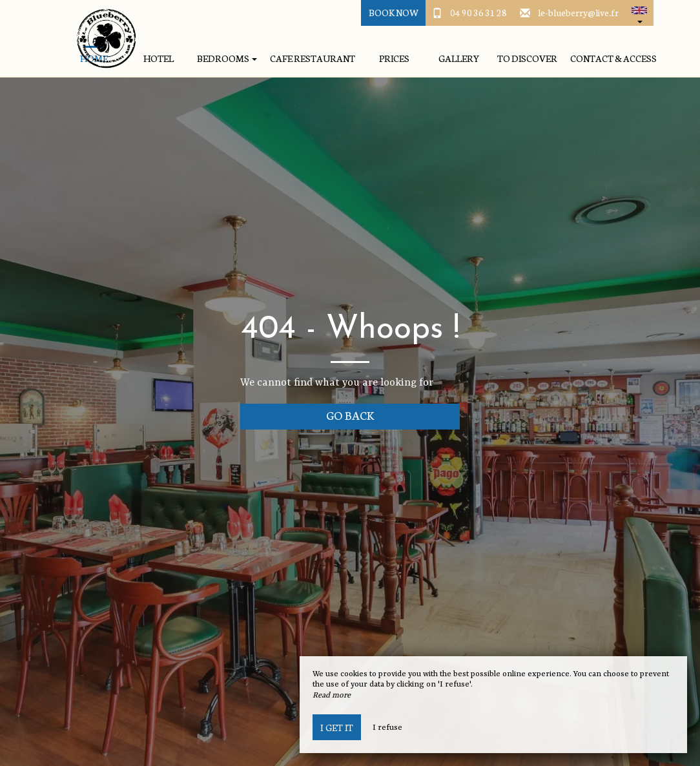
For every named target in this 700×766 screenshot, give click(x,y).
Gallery (459, 58)
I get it (337, 727)
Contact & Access (613, 58)
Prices (394, 58)
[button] (639, 13)
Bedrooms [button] (227, 58)
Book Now (394, 12)
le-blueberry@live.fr (578, 12)
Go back (350, 415)
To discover (527, 58)
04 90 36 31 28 (479, 12)
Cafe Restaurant (313, 58)
